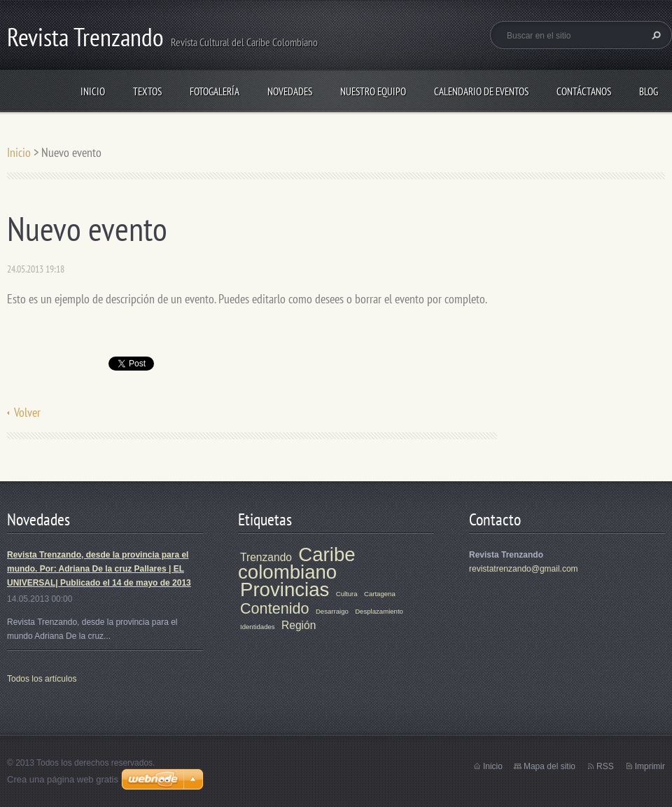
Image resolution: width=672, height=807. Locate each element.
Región (299, 625)
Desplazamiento (379, 611)
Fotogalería (215, 91)
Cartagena (380, 594)
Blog (649, 91)
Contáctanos (584, 91)
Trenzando (266, 557)
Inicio (93, 91)
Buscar (654, 35)
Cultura (347, 594)
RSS (605, 766)
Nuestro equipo (373, 91)
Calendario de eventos (481, 91)
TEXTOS (147, 91)
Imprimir (650, 766)
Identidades (258, 627)
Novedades (290, 91)
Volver (27, 412)
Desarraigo (332, 611)
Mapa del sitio (549, 766)
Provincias (285, 589)
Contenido (275, 608)
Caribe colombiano (297, 563)
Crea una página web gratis (63, 779)
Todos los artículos (42, 679)
